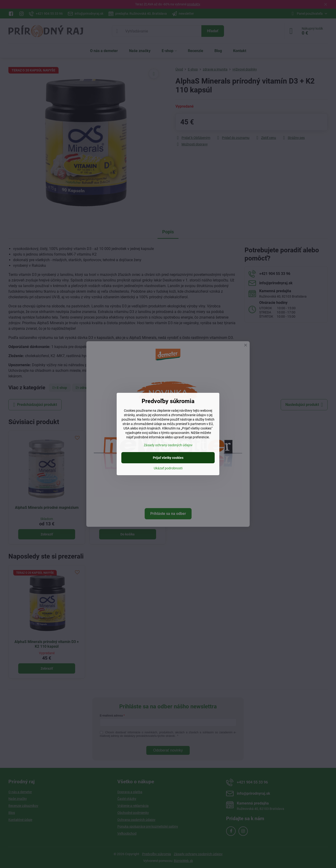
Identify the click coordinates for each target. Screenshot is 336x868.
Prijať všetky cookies (168, 458)
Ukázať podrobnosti (168, 468)
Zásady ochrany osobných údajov (168, 445)
